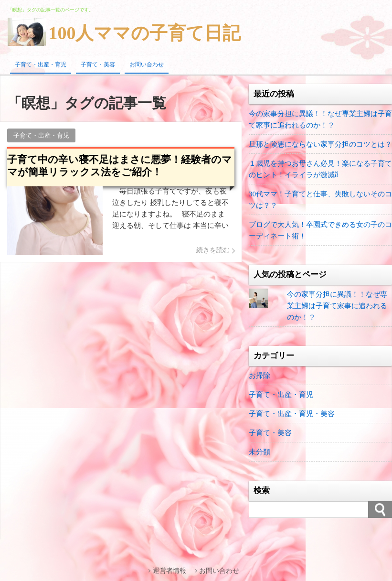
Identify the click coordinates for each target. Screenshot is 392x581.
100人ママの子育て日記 (144, 33)
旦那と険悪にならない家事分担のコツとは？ (320, 144)
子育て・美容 (98, 65)
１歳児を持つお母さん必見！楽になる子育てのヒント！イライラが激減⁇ (320, 169)
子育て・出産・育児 (41, 65)
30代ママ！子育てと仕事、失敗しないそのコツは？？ (320, 200)
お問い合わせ (147, 65)
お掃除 (260, 376)
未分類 (260, 452)
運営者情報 (170, 571)
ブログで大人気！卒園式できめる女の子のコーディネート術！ (320, 230)
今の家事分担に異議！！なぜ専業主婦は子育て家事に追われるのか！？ (320, 119)
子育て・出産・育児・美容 (292, 414)
